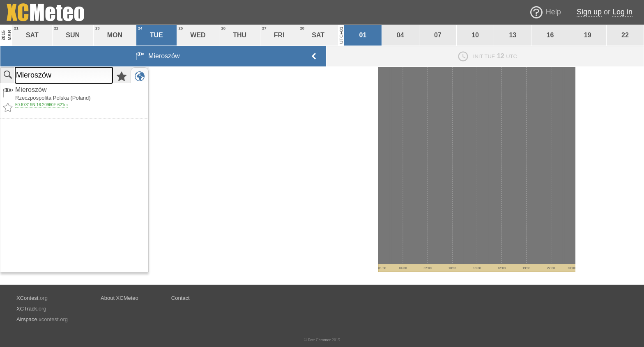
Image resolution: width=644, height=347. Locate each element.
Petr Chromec (319, 340)
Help (553, 12)
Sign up (589, 12)
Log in (622, 12)
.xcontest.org (42, 319)
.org (32, 298)
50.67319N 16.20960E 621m (41, 105)
